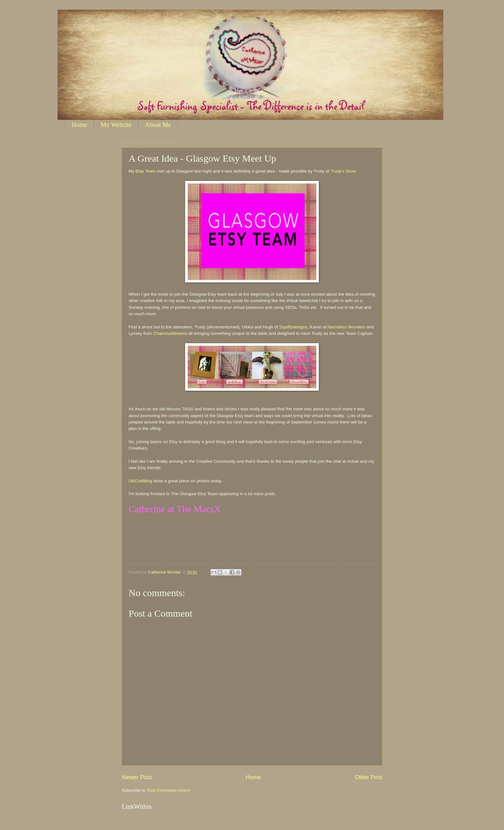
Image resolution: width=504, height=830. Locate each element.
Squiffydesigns (293, 327)
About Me (158, 125)
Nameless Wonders (346, 327)
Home (80, 125)
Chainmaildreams (170, 333)
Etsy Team (146, 171)
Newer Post (137, 777)
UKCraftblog (140, 481)
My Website (116, 125)
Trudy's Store (343, 171)
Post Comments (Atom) (169, 790)
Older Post (369, 777)
